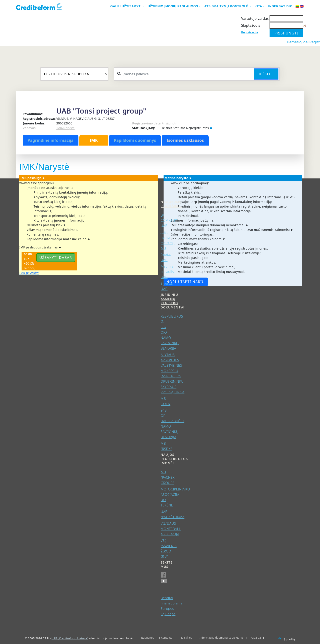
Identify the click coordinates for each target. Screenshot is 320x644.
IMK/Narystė (65, 128)
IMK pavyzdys (29, 273)
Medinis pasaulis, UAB (168, 272)
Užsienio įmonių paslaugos (173, 6)
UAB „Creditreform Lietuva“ (70, 638)
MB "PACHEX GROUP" (168, 477)
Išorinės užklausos (185, 140)
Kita (258, 6)
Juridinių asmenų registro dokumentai (173, 301)
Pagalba (256, 638)
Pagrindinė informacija (51, 140)
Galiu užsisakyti (126, 6)
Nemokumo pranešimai (171, 204)
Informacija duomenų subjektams (222, 638)
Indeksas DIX (280, 6)
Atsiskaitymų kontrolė (226, 6)
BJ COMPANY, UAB (169, 220)
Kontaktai (167, 638)
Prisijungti (169, 123)
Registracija (250, 32)
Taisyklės (186, 638)
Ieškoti (266, 74)
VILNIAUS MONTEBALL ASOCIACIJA (171, 529)
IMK (94, 140)
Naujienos (148, 638)
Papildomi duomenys (135, 140)
